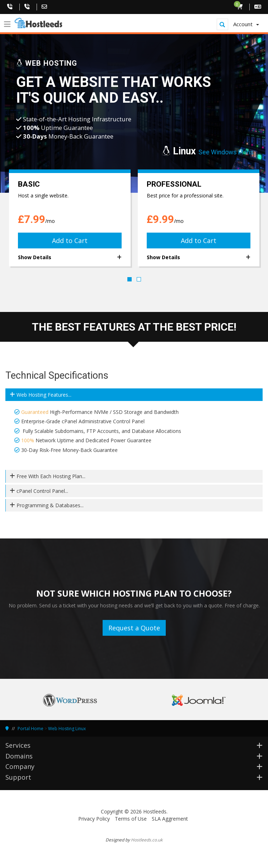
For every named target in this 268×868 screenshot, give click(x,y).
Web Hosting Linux (67, 729)
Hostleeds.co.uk (147, 840)
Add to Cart (70, 241)
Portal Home (30, 729)
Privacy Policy (94, 819)
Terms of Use (131, 819)
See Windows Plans (226, 152)
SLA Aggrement (170, 819)
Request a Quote (134, 628)
